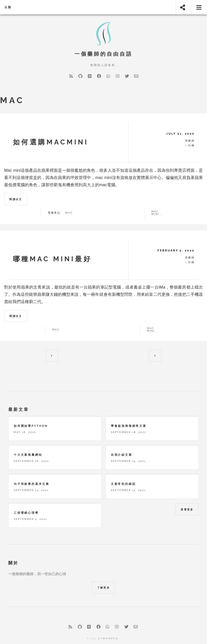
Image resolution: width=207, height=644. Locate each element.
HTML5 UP (97, 638)
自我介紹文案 (122, 440)
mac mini (155, 213)
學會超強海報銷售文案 (129, 411)
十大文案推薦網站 (28, 440)
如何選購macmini (51, 142)
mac (69, 213)
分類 (8, 7)
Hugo (115, 638)
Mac (56, 330)
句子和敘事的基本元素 (32, 469)
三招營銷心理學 (26, 498)
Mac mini (151, 330)
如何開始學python (31, 411)
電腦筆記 (54, 213)
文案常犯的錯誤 (123, 469)
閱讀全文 (16, 199)
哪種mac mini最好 (52, 259)
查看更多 (187, 495)
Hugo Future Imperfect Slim (107, 631)
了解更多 (104, 573)
